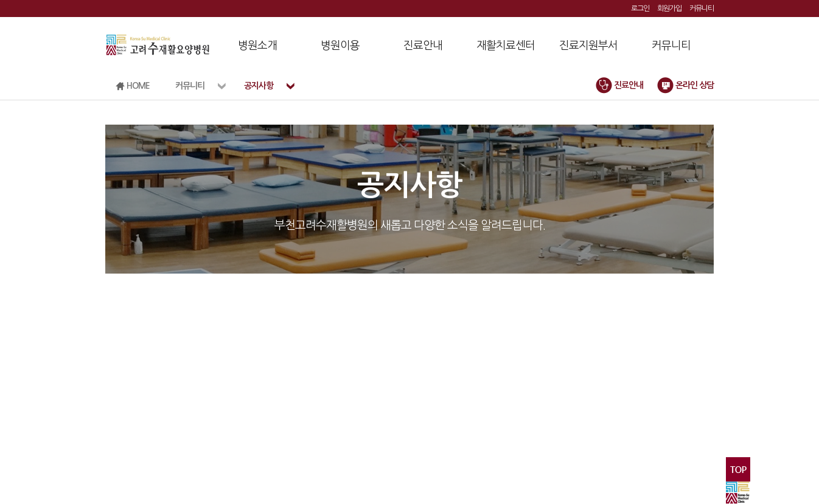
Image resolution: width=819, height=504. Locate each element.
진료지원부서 (588, 46)
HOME (133, 86)
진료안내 (423, 46)
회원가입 (669, 9)
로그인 (640, 9)
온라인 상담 (685, 85)
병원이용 (340, 46)
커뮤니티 (702, 9)
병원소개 (257, 46)
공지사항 (259, 86)
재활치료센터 (506, 46)
